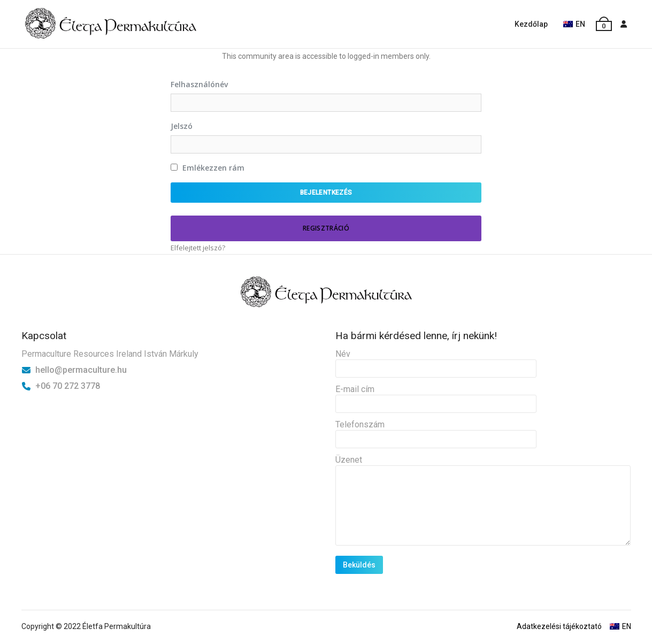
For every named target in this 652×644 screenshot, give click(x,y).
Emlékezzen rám (208, 168)
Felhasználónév (199, 84)
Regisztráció (326, 228)
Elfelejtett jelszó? (198, 248)
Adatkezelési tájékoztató (559, 626)
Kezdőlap (531, 24)
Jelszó (182, 126)
